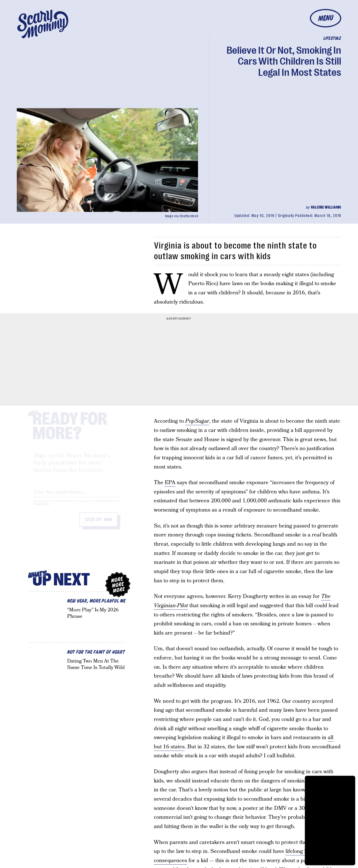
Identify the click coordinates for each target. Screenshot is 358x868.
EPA (170, 483)
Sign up (93, 525)
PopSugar (197, 421)
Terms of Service (105, 506)
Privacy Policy (41, 509)
